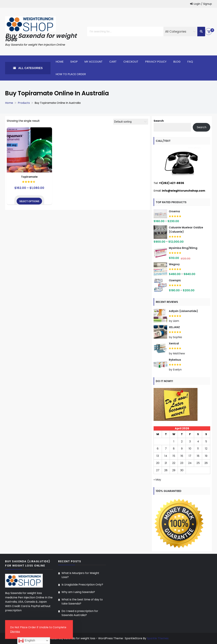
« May (157, 480)
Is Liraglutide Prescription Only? (82, 585)
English (27, 641)
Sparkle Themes (158, 638)
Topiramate (29, 177)
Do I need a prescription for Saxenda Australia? (80, 613)
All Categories (30, 68)
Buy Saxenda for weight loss (41, 37)
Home (60, 62)
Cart (113, 62)
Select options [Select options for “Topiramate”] (29, 201)
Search (159, 121)
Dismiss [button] (15, 632)
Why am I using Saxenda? (78, 592)
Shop (74, 62)
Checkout (131, 62)
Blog (177, 62)
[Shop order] (131, 122)
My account (93, 62)
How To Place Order (71, 74)
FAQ (190, 62)
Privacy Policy (156, 62)
